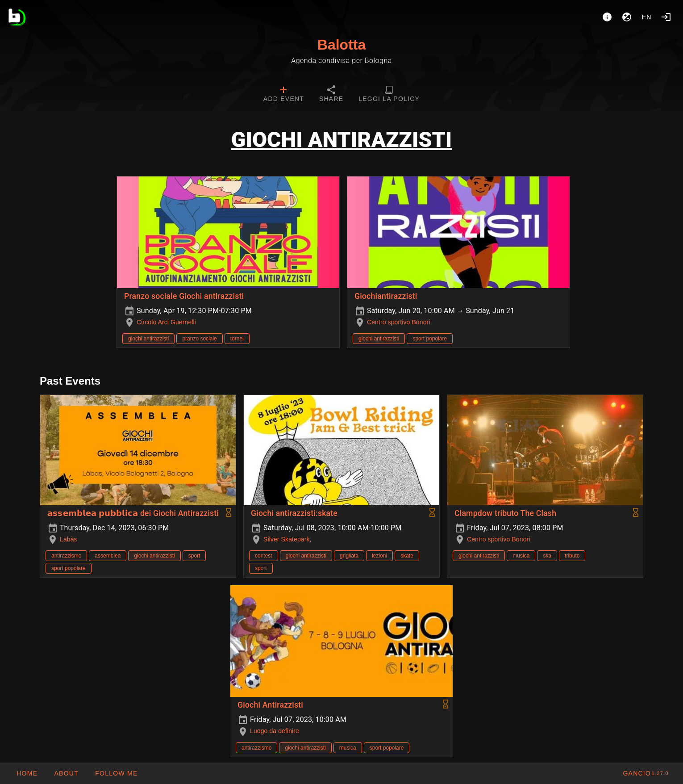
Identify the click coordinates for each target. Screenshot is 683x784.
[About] (607, 17)
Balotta (341, 45)
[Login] (666, 17)
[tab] (284, 95)
